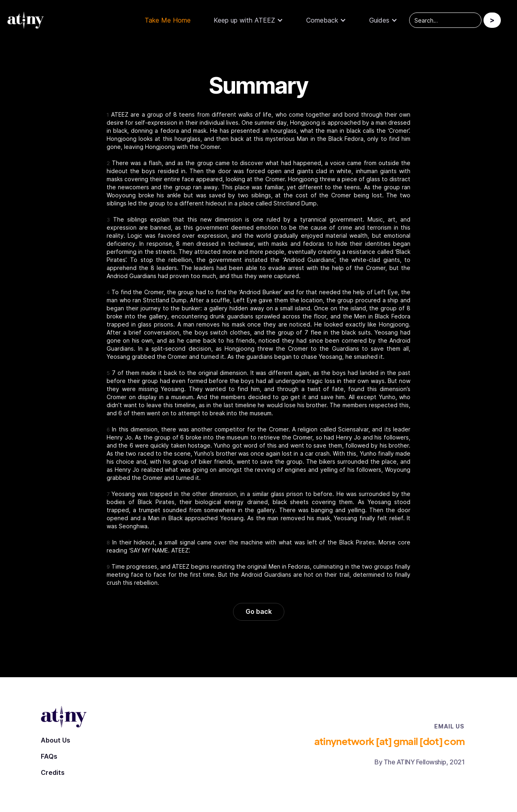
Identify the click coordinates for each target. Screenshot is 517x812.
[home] (30, 20)
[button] (248, 20)
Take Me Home (168, 20)
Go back (259, 611)
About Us (56, 740)
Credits (53, 772)
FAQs (49, 756)
